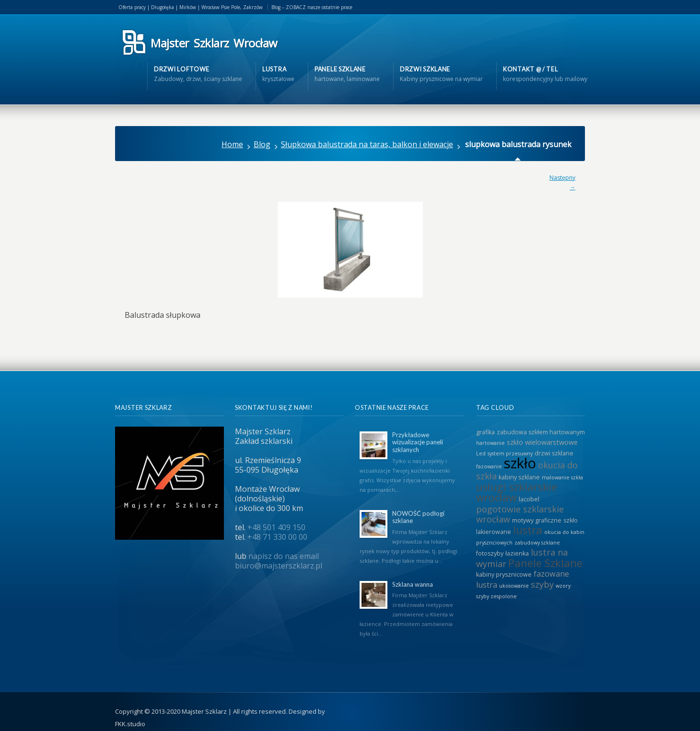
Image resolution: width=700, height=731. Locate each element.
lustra (528, 530)
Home (232, 144)
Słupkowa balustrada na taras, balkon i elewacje (367, 144)
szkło (520, 463)
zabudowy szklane (537, 543)
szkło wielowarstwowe (542, 442)
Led (481, 453)
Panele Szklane (545, 563)
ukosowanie (514, 586)
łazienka (517, 553)
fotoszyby (490, 553)
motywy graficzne (537, 520)
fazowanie (489, 466)
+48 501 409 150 (276, 527)
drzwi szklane (554, 453)
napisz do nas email (284, 556)
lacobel (529, 499)
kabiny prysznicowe (504, 574)
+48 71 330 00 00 (277, 537)
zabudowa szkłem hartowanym (541, 432)
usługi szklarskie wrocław (517, 492)
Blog (262, 144)
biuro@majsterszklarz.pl (279, 566)
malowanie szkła (562, 477)
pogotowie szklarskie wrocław (520, 514)
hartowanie (490, 443)
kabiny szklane (519, 477)
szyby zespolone (496, 596)
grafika (485, 432)
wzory (563, 586)
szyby (542, 584)
